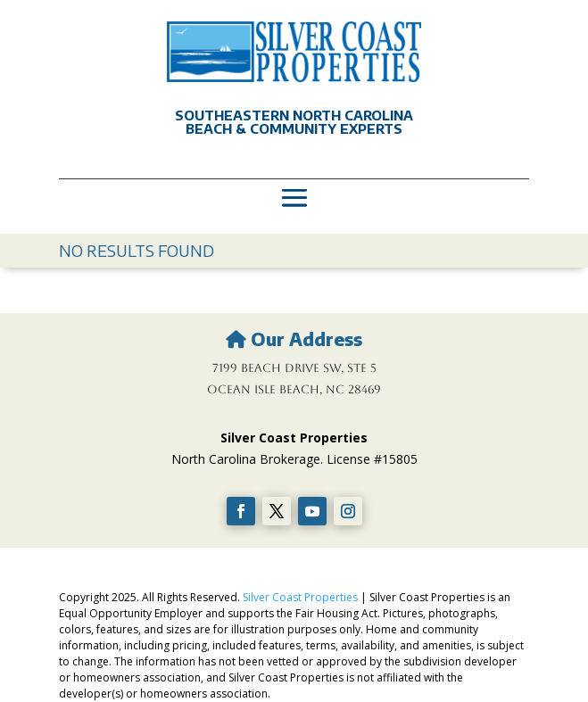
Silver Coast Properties (300, 597)
